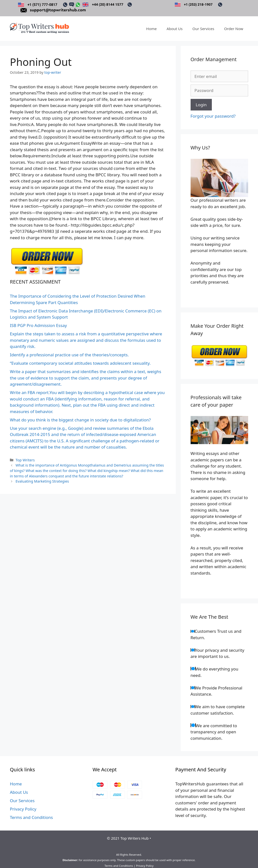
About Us (175, 29)
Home (151, 29)
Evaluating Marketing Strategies (42, 481)
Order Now (234, 29)
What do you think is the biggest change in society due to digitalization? (80, 420)
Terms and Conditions (31, 817)
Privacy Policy (23, 809)
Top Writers (25, 460)
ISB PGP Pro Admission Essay (38, 325)
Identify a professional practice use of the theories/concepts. (69, 355)
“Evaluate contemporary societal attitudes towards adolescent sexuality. (80, 363)
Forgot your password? (213, 116)
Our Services (203, 29)
